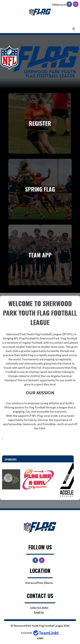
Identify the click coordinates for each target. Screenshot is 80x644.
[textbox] (40, 364)
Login (40, 638)
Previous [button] (8, 478)
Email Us (39, 612)
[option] (38, 480)
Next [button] (68, 478)
